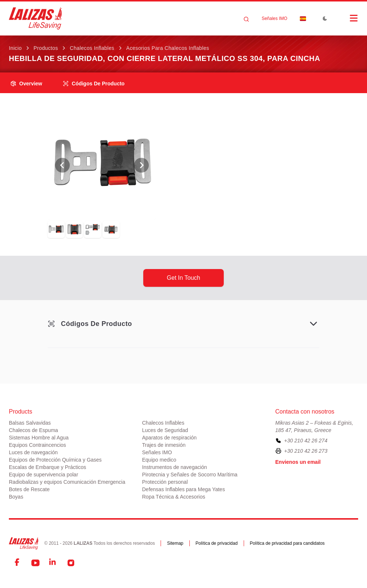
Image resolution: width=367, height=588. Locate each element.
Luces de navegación (33, 452)
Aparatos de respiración (169, 438)
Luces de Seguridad (165, 430)
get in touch (183, 278)
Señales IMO (275, 18)
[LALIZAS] (35, 18)
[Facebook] (18, 563)
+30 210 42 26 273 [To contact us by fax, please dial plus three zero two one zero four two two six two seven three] (306, 451)
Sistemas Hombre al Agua (39, 438)
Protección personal (165, 482)
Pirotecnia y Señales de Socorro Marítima (190, 475)
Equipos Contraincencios (37, 445)
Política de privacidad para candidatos (287, 543)
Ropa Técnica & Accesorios (174, 497)
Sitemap (175, 543)
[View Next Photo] (141, 165)
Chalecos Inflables (92, 48)
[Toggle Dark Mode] (325, 18)
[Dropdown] (303, 18)
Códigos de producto (94, 84)
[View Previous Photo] (62, 165)
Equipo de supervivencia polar (44, 475)
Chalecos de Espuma (33, 430)
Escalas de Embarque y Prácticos (47, 467)
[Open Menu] (346, 18)
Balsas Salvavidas (30, 423)
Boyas (16, 497)
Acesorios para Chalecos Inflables (168, 48)
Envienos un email (298, 462)
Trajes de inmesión (164, 445)
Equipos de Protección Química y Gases (55, 460)
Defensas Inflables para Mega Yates (183, 489)
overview (26, 84)
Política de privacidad (217, 543)
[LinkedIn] (53, 563)
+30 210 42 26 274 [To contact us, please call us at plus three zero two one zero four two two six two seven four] (306, 441)
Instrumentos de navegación (175, 467)
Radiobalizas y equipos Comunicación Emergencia (67, 482)
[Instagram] (71, 563)
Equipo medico (159, 460)
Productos (46, 48)
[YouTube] (35, 563)
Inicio (15, 48)
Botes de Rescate (29, 489)
